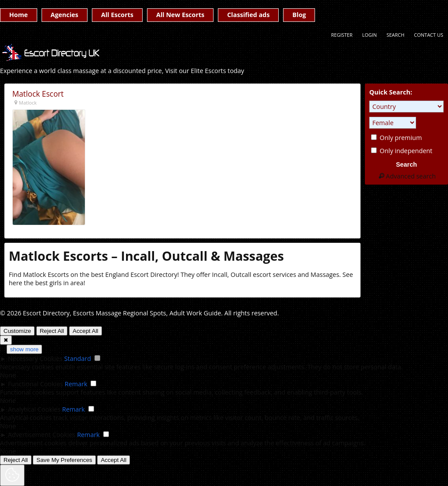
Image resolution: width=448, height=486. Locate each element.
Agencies (65, 15)
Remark (76, 384)
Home (19, 15)
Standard (78, 358)
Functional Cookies (35, 384)
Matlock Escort (38, 94)
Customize (17, 331)
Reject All (52, 331)
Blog (299, 15)
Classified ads (248, 15)
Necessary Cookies (35, 358)
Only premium (396, 138)
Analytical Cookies (34, 409)
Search (395, 35)
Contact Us (429, 35)
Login (370, 35)
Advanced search (406, 176)
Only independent (402, 151)
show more (24, 349)
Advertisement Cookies (42, 435)
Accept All (86, 331)
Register (342, 35)
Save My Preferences (64, 460)
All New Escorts (180, 15)
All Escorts (117, 15)
